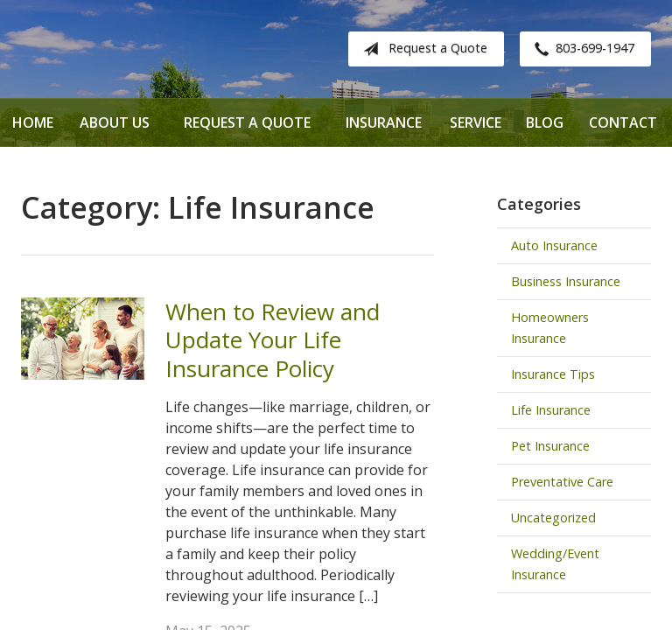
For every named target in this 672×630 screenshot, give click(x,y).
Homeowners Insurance (550, 328)
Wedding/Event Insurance (555, 564)
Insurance (384, 122)
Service (476, 122)
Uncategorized (553, 518)
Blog (545, 122)
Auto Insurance (554, 245)
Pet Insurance (550, 446)
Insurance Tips (553, 374)
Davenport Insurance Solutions (161, 49)
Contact (623, 122)
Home (33, 122)
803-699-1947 (581, 49)
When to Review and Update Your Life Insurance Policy (273, 340)
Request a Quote (422, 49)
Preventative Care (562, 482)
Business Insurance (566, 281)
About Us (115, 122)
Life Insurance (551, 410)
